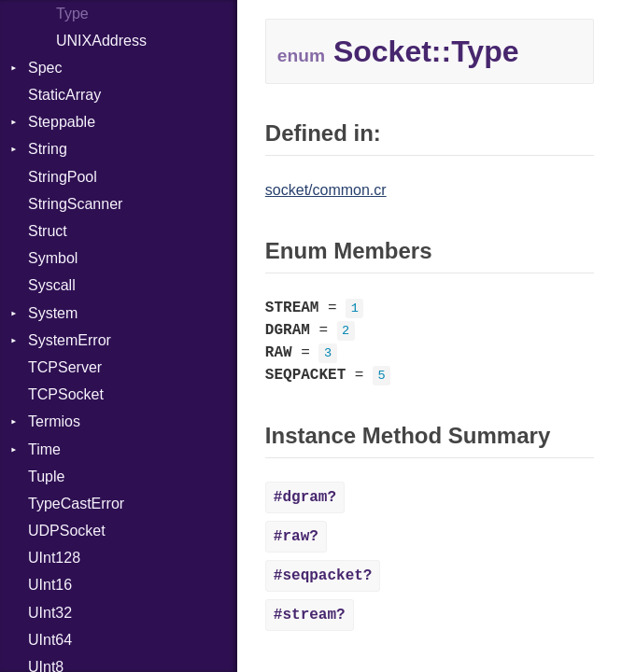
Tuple (46, 476)
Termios (54, 421)
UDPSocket (67, 531)
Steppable (62, 122)
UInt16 (50, 585)
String (48, 149)
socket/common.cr (326, 190)
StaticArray (64, 95)
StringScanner (75, 204)
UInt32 (50, 613)
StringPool (63, 177)
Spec (45, 68)
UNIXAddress (101, 41)
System (53, 313)
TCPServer (65, 367)
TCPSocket (66, 394)
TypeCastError (76, 504)
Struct (48, 231)
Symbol (53, 258)
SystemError (70, 340)
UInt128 (54, 558)
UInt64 (50, 640)
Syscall (52, 285)
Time (44, 449)
